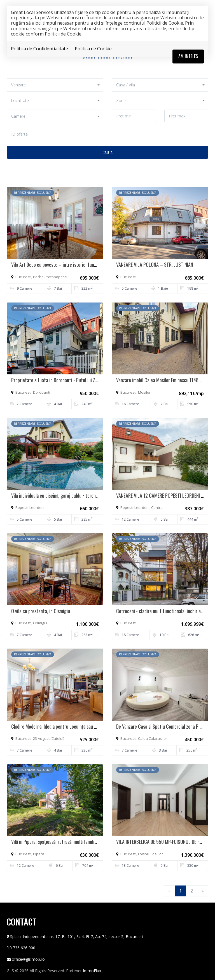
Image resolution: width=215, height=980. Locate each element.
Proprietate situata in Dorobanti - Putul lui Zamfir (58, 380)
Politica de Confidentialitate (39, 49)
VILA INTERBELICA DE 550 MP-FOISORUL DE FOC (161, 842)
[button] (55, 85)
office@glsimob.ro (28, 959)
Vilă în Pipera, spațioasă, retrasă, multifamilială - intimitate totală (73, 842)
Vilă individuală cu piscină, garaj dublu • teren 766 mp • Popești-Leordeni (79, 495)
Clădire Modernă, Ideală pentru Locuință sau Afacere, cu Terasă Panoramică (82, 726)
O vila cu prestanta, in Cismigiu (41, 611)
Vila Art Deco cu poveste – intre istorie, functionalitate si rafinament (77, 265)
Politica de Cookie (93, 49)
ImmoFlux (92, 971)
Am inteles (188, 56)
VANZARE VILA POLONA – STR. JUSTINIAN (155, 265)
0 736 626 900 (22, 948)
